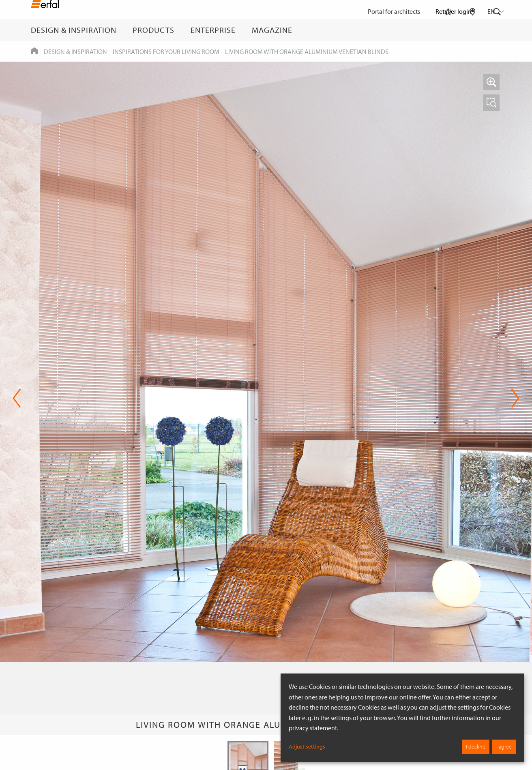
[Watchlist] (448, 30)
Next (515, 398)
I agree (504, 746)
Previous (17, 398)
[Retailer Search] (473, 30)
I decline (476, 746)
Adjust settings (307, 746)
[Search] (497, 30)
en (495, 11)
